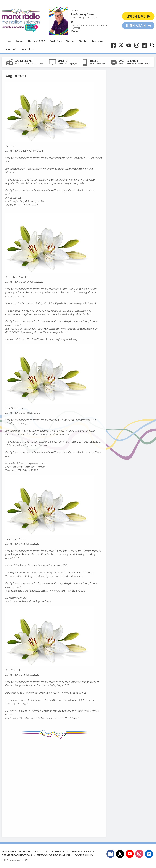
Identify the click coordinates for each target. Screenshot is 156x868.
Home (8, 41)
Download (76, 31)
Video (70, 41)
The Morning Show (82, 14)
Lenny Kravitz (79, 25)
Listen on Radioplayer (67, 64)
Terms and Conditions (17, 855)
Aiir (26, 860)
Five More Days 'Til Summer (89, 26)
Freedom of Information (53, 855)
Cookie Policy (84, 855)
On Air (83, 41)
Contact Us (60, 852)
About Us (28, 49)
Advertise (98, 41)
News (20, 41)
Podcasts (56, 41)
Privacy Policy (82, 852)
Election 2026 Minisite (16, 852)
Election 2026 (37, 41)
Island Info (11, 49)
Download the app (97, 64)
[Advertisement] (62, 785)
